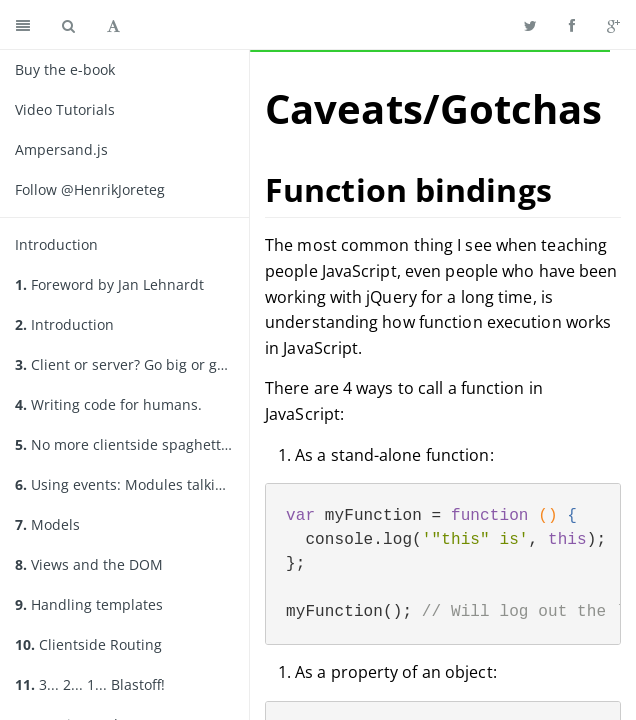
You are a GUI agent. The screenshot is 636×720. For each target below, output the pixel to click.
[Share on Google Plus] (613, 25)
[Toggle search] (68, 25)
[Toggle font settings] (113, 25)
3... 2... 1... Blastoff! (90, 684)
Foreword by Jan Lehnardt (109, 284)
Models (47, 524)
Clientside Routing (88, 644)
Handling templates (89, 604)
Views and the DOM (89, 564)
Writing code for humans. (108, 404)
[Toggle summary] (23, 25)
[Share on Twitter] (530, 25)
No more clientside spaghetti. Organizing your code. (132, 444)
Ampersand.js (61, 149)
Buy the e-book (65, 69)
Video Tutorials (65, 109)
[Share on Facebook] (572, 25)
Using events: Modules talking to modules (132, 484)
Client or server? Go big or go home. (132, 364)
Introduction (56, 244)
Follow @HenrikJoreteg (90, 189)
